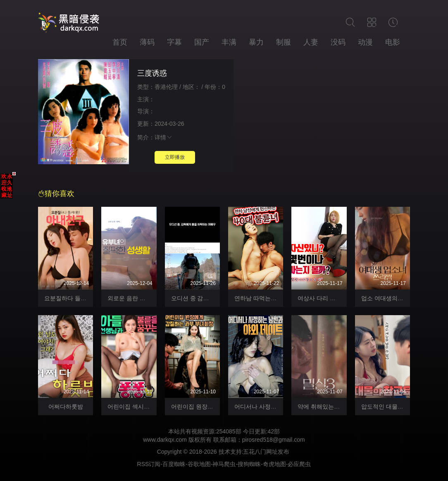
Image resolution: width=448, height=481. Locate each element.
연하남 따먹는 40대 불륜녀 (269, 298)
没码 (338, 42)
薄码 (147, 42)
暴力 (256, 42)
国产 (202, 42)
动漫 (365, 42)
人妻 (311, 42)
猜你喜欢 (56, 194)
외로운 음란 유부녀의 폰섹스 (145, 298)
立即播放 (175, 157)
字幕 (174, 42)
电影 (393, 42)
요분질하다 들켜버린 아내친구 (83, 298)
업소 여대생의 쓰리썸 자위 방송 (402, 298)
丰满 (229, 42)
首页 (120, 42)
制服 (284, 42)
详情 (164, 137)
